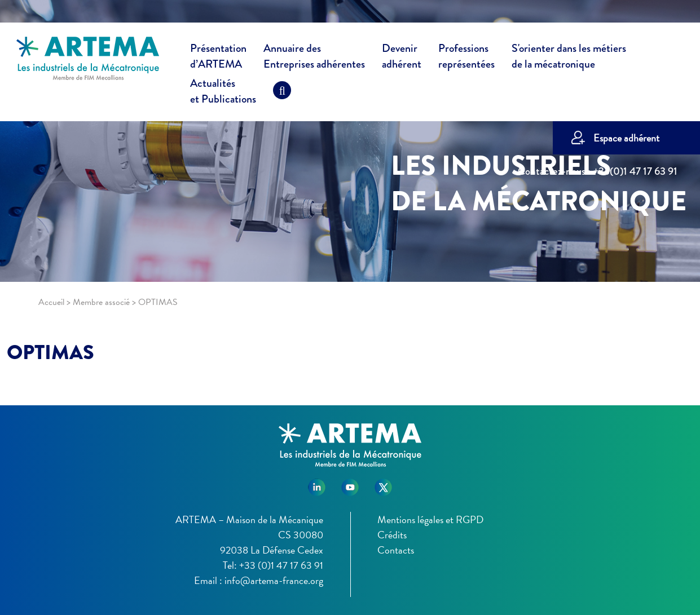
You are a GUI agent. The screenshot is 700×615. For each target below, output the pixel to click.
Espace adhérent (626, 138)
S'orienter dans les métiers (569, 58)
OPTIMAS (50, 352)
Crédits (392, 535)
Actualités (223, 93)
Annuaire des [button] (314, 58)
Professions (466, 56)
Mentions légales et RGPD (430, 519)
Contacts (396, 550)
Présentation (218, 58)
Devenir (402, 58)
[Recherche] (282, 93)
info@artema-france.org (274, 580)
